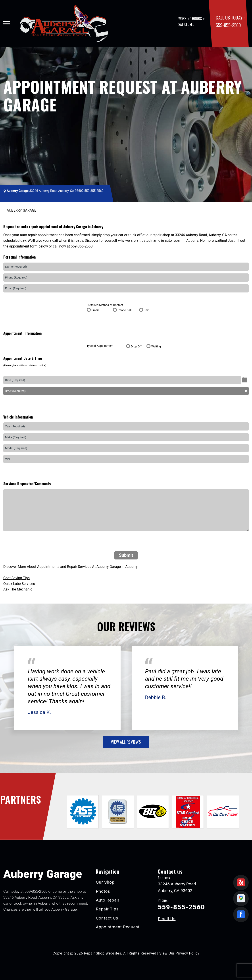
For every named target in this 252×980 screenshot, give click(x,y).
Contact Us (107, 918)
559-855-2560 (228, 25)
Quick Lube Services (19, 584)
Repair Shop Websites (103, 953)
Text (147, 310)
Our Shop (105, 882)
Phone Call (125, 310)
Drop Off (136, 346)
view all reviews (126, 742)
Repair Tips (107, 909)
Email (95, 310)
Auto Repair (108, 900)
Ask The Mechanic (18, 589)
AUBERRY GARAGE (21, 210)
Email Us (167, 919)
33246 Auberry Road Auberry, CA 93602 (56, 191)
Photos (103, 891)
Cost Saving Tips (16, 578)
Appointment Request (118, 927)
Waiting (156, 346)
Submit (126, 555)
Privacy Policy (188, 953)
